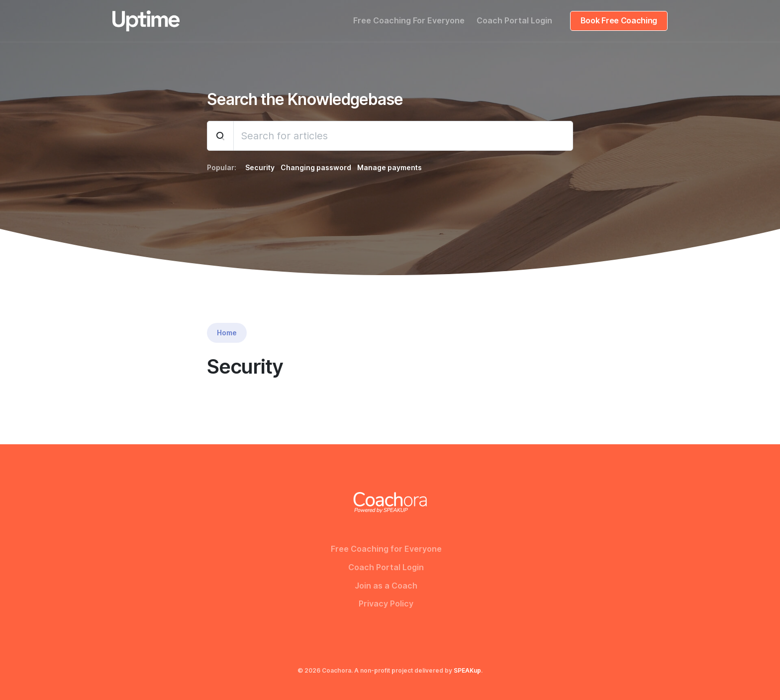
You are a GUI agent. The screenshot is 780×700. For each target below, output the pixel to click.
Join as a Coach (386, 586)
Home (227, 333)
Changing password (316, 168)
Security (260, 168)
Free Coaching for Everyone (386, 549)
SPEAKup (467, 670)
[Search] (403, 136)
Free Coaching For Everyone (409, 21)
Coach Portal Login (514, 21)
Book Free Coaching (619, 21)
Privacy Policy (386, 604)
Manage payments (390, 168)
